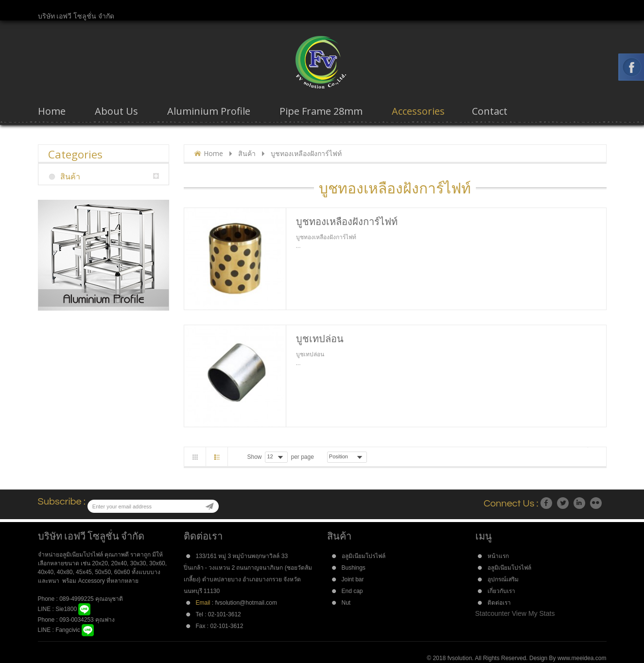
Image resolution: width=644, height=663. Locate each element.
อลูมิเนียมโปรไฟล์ (364, 556)
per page (302, 457)
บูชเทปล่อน (320, 339)
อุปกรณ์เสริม (503, 579)
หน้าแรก (498, 556)
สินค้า (247, 153)
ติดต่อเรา (499, 603)
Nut (346, 603)
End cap (352, 591)
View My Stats (533, 613)
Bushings (354, 568)
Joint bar (353, 579)
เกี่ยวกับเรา (501, 591)
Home (213, 153)
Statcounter (493, 613)
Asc (373, 457)
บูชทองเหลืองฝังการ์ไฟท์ (347, 221)
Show (255, 457)
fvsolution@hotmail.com (246, 603)
